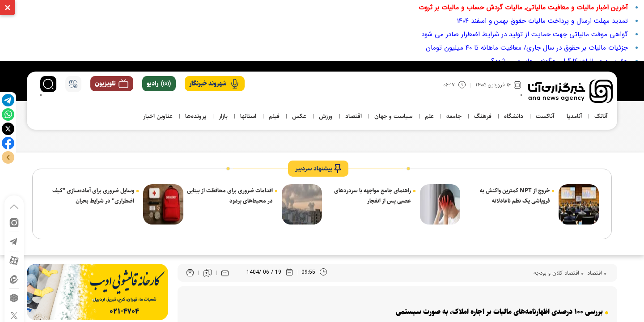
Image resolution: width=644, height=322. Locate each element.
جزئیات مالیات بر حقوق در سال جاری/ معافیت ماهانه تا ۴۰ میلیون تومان (527, 48)
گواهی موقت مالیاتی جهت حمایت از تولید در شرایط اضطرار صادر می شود (525, 34)
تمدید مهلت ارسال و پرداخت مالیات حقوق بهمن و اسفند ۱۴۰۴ (542, 21)
